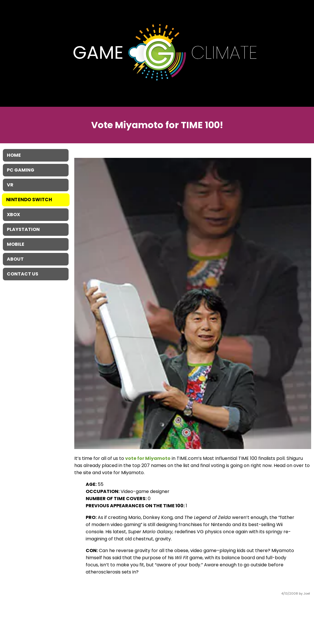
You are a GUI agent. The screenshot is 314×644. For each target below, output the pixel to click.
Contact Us (23, 274)
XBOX (13, 215)
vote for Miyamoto (148, 458)
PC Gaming (21, 170)
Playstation (23, 229)
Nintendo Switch (29, 200)
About (15, 259)
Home (14, 155)
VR (10, 185)
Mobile (16, 244)
